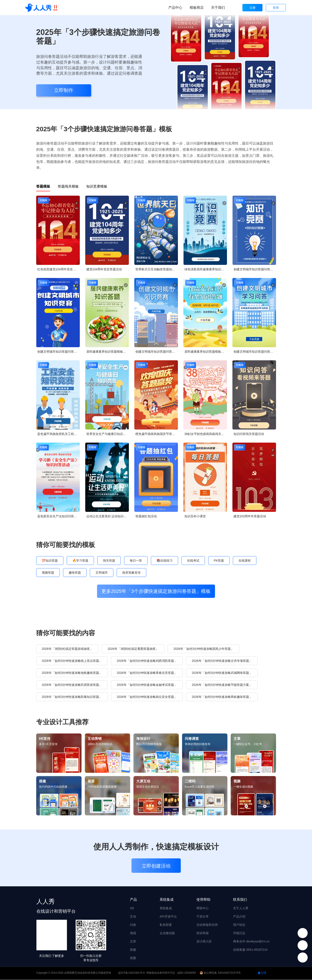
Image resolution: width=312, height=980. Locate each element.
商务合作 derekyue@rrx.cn (251, 942)
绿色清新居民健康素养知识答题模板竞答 (206, 269)
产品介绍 (239, 917)
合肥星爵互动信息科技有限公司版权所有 (88, 973)
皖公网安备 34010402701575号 (221, 973)
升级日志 (239, 933)
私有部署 (166, 925)
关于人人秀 (241, 908)
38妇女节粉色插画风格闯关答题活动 (206, 434)
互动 (133, 917)
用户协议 (239, 925)
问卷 (133, 925)
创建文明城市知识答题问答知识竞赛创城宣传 (255, 269)
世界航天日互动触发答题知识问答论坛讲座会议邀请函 (157, 269)
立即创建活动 (156, 866)
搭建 (133, 950)
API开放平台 (168, 917)
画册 (133, 958)
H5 (132, 908)
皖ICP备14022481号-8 (131, 973)
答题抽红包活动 (146, 516)
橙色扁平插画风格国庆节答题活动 (157, 434)
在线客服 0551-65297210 (250, 950)
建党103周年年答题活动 (250, 516)
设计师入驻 (204, 942)
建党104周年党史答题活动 (104, 269)
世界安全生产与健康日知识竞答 (108, 434)
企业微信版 (167, 933)
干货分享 (203, 917)
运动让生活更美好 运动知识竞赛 (108, 516)
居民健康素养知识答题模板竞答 (108, 352)
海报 (133, 933)
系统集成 (166, 908)
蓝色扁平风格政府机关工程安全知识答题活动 (59, 434)
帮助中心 (203, 908)
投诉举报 (203, 933)
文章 (133, 942)
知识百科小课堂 (195, 516)
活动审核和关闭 (207, 925)
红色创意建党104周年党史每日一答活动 (59, 269)
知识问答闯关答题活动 (249, 434)
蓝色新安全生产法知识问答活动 (59, 516)
